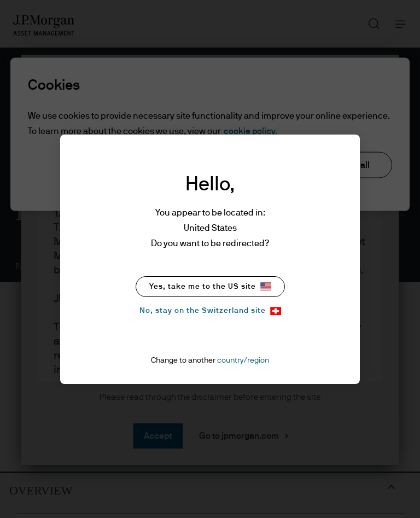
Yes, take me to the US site (210, 286)
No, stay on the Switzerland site (210, 311)
